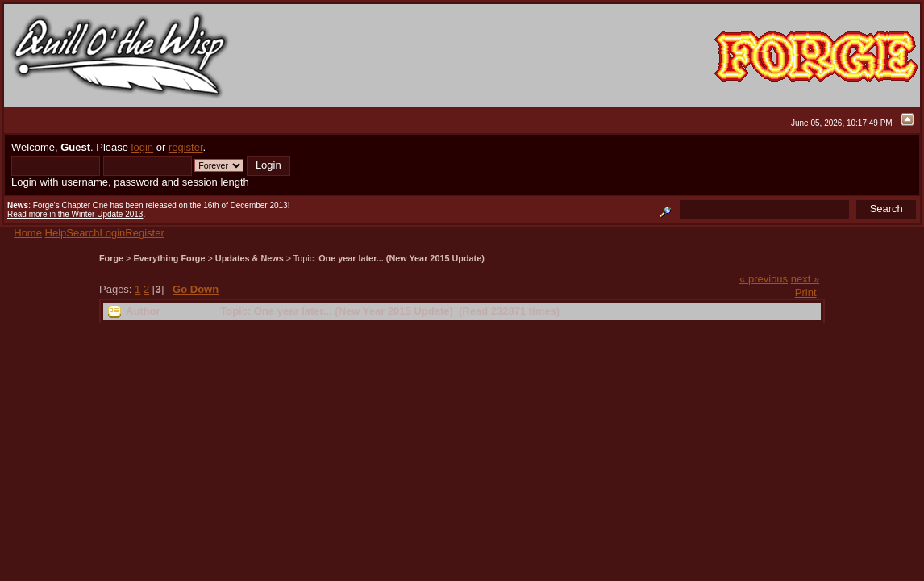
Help (56, 233)
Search (83, 233)
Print (806, 293)
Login (113, 233)
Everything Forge (169, 258)
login (142, 147)
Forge (111, 258)
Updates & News (250, 258)
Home (28, 233)
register (186, 147)
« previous (764, 279)
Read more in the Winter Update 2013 (75, 214)
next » (805, 279)
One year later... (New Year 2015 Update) (402, 258)
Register (144, 233)
